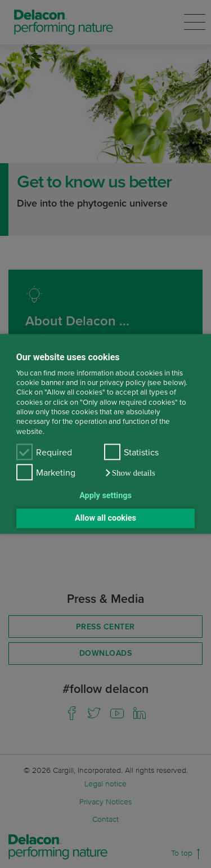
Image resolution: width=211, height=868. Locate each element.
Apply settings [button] (105, 496)
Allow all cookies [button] (105, 518)
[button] (130, 473)
